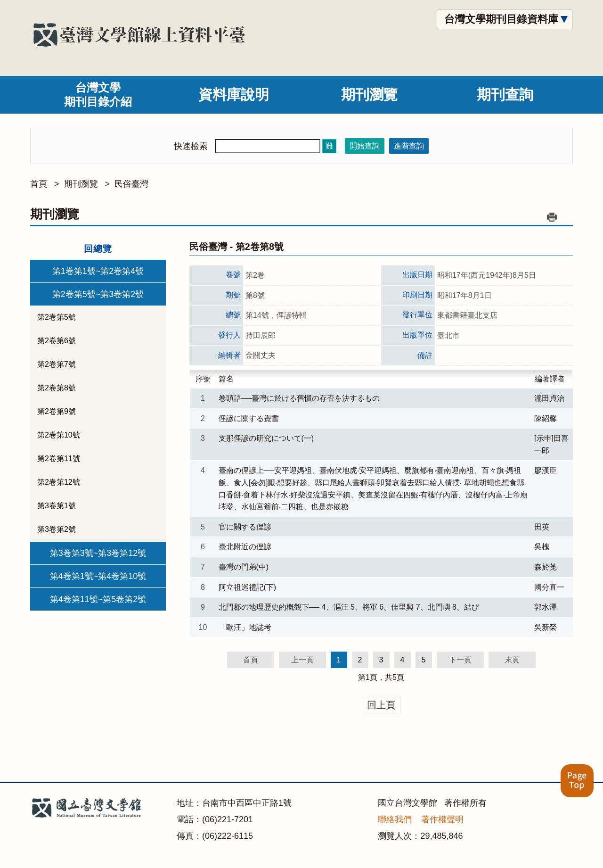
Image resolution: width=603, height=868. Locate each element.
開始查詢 (365, 146)
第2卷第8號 (57, 388)
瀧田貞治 (549, 398)
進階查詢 (409, 146)
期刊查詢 (505, 95)
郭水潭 (546, 607)
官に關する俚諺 (245, 527)
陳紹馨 (546, 418)
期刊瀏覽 (369, 95)
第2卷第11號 (59, 459)
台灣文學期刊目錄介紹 (98, 95)
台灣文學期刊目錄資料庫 (501, 19)
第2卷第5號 (57, 317)
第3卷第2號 (57, 529)
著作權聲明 (442, 819)
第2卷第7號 (57, 364)
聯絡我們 (395, 819)
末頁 (512, 660)
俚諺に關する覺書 (249, 418)
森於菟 (546, 567)
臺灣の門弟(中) (244, 567)
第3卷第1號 (57, 506)
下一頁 (460, 660)
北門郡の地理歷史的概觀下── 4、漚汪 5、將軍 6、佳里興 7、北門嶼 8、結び (349, 607)
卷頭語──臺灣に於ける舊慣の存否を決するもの (299, 398)
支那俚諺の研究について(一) (266, 438)
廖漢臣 (546, 470)
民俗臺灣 (131, 184)
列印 (552, 217)
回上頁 (381, 705)
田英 (542, 527)
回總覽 (98, 249)
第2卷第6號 (57, 341)
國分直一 (549, 587)
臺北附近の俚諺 (245, 547)
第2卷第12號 (59, 482)
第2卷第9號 (57, 411)
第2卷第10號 (59, 435)
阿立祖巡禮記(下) (248, 587)
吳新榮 (546, 627)
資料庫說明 (234, 95)
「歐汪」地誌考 (245, 627)
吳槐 (542, 547)
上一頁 (302, 660)
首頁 (39, 184)
